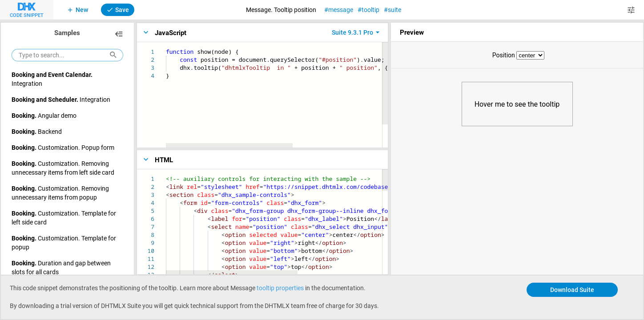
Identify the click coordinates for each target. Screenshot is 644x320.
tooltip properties (280, 288)
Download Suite (572, 290)
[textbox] (166, 48)
